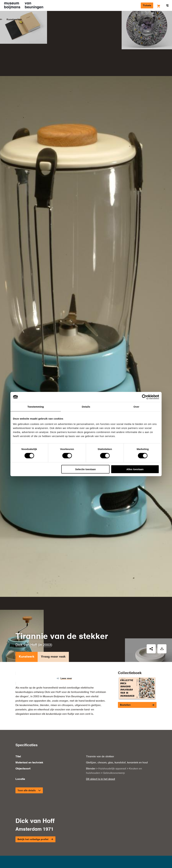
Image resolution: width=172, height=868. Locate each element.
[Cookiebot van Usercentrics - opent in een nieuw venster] (144, 397)
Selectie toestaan (86, 469)
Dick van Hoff (26, 574)
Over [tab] (136, 407)
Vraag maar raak (53, 587)
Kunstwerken (14, 20)
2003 (47, 574)
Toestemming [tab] (36, 407)
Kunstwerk (27, 587)
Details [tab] (86, 407)
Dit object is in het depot (101, 708)
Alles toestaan (135, 469)
